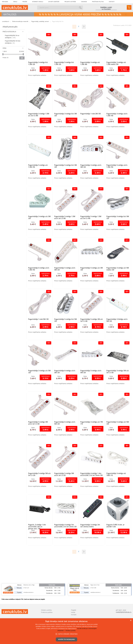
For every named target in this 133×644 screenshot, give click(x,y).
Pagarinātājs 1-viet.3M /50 (91, 114)
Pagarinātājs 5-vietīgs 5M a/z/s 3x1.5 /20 (64, 474)
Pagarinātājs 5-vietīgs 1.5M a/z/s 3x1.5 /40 (65, 217)
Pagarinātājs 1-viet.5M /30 (38, 319)
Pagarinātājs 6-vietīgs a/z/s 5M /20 (65, 423)
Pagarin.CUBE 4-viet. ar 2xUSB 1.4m (115, 526)
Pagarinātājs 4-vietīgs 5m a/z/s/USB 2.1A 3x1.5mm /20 (65, 526)
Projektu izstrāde (70, 2)
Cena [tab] (4, 48)
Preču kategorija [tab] (9, 32)
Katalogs (10, 14)
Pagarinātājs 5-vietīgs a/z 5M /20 (118, 423)
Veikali (15, 2)
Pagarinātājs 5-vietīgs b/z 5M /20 (66, 320)
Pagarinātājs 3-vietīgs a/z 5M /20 (39, 372)
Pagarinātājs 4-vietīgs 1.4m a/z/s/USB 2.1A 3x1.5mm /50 (91, 474)
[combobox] (60, 8)
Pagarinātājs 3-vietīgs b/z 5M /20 (118, 217)
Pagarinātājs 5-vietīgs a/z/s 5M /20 (91, 372)
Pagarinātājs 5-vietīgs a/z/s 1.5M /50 (117, 166)
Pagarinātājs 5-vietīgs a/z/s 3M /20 (65, 269)
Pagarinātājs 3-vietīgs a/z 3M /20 (39, 217)
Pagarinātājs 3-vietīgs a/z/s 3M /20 (91, 166)
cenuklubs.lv (6, 21)
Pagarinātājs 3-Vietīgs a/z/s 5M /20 (117, 320)
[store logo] (15, 7)
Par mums (5, 2)
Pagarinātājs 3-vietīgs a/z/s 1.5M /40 (117, 115)
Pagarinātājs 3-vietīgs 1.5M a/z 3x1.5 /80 (39, 115)
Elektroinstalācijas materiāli (20, 21)
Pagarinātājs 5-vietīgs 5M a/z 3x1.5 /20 (39, 474)
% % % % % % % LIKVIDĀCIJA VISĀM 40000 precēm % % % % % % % (80, 14)
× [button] (131, 621)
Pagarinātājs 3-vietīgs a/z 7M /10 (92, 423)
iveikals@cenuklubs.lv (124, 612)
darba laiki (106, 7)
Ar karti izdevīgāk (54, 2)
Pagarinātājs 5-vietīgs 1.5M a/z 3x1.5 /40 (91, 217)
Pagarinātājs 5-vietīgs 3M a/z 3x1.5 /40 (92, 320)
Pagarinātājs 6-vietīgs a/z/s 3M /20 (65, 372)
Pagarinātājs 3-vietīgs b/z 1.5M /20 (38, 63)
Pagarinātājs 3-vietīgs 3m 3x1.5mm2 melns (90, 526)
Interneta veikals (38, 2)
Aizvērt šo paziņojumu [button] (66, 639)
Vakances (84, 2)
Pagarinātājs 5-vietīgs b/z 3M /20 (66, 166)
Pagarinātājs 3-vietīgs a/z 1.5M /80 (90, 63)
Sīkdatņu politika (46, 610)
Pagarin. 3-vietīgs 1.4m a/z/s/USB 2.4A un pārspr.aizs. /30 (37, 527)
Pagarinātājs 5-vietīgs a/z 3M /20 (92, 269)
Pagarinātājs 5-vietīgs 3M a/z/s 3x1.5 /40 (38, 423)
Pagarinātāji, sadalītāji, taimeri (40, 21)
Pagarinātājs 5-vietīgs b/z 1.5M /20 (64, 63)
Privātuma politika (98, 2)
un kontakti (106, 9)
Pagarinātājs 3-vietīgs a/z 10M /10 (116, 474)
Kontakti (112, 2)
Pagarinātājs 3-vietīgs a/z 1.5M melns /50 (116, 63)
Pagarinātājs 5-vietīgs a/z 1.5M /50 (38, 166)
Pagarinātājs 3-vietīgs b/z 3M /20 (66, 115)
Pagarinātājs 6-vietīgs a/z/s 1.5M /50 (39, 269)
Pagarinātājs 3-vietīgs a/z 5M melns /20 (118, 269)
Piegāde (25, 2)
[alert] (66, 631)
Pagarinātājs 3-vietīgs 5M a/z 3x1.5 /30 (118, 372)
